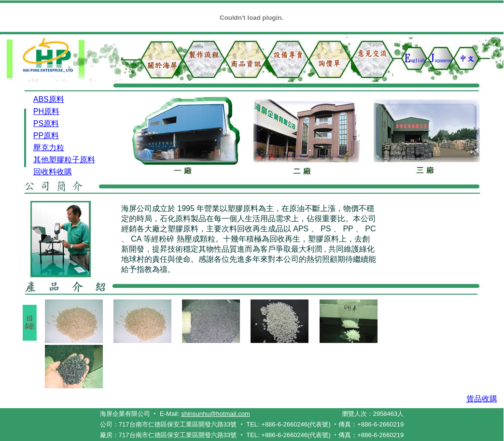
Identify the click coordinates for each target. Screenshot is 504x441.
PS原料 (46, 123)
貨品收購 (482, 399)
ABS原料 (49, 99)
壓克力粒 (49, 148)
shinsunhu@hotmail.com (216, 414)
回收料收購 (53, 172)
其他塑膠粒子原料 (64, 160)
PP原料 (46, 135)
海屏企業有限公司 (125, 414)
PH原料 (46, 111)
